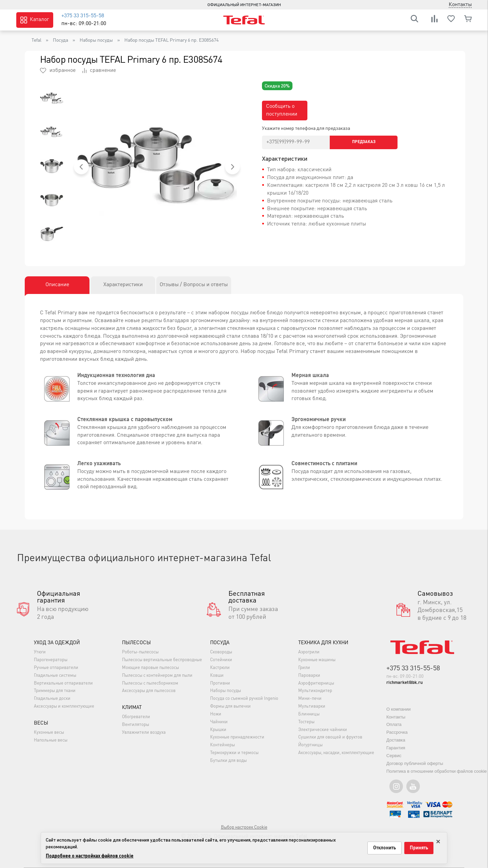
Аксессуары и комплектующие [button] (64, 706)
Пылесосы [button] (136, 643)
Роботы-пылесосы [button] (140, 652)
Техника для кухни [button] (323, 643)
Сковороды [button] (221, 652)
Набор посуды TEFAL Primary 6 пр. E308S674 (171, 40)
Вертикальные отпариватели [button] (63, 683)
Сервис (394, 756)
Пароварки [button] (309, 676)
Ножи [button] (216, 714)
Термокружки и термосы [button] (234, 753)
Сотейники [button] (221, 660)
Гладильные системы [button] (55, 676)
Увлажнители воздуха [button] (144, 733)
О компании (399, 709)
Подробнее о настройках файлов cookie (90, 856)
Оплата (394, 724)
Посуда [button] (220, 643)
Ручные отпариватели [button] (56, 668)
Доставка (396, 740)
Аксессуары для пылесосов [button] (149, 691)
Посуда (60, 40)
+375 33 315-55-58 (83, 16)
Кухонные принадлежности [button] (237, 738)
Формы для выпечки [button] (230, 706)
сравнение (99, 71)
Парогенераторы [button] (51, 660)
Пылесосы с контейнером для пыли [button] (157, 676)
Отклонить (384, 848)
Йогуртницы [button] (310, 745)
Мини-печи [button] (310, 699)
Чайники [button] (219, 722)
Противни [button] (220, 683)
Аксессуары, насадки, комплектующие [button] (336, 753)
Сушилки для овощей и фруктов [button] (330, 738)
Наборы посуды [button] (226, 691)
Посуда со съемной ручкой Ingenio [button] (244, 699)
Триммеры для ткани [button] (55, 691)
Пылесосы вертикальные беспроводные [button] (162, 660)
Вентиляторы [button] (136, 725)
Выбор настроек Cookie (244, 827)
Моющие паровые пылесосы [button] (150, 668)
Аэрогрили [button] (309, 652)
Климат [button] (132, 708)
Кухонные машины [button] (317, 660)
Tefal (36, 40)
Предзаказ (364, 142)
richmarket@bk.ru (404, 683)
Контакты (396, 717)
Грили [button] (304, 668)
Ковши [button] (217, 676)
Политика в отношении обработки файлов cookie (436, 771)
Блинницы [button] (309, 714)
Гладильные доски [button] (52, 699)
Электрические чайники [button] (323, 730)
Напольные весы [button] (51, 740)
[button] (81, 167)
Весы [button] (41, 723)
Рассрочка (397, 732)
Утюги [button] (40, 652)
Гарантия (396, 748)
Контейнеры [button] (222, 745)
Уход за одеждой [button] (57, 643)
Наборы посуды (96, 40)
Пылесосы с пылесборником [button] (150, 683)
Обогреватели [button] (136, 717)
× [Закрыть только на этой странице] (438, 840)
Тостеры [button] (306, 722)
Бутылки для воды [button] (228, 761)
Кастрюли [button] (220, 668)
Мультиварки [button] (312, 706)
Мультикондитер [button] (315, 691)
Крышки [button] (218, 730)
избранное (58, 71)
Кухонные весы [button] (49, 733)
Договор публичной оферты (415, 763)
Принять (419, 848)
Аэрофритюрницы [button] (316, 683)
